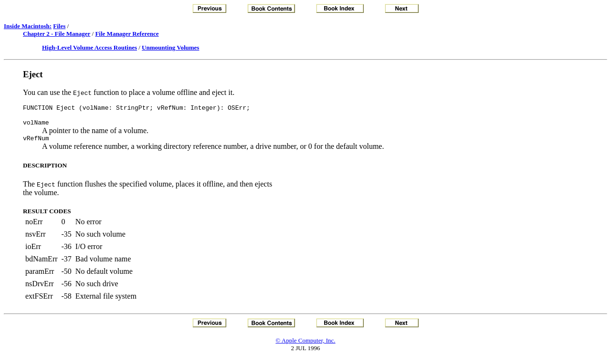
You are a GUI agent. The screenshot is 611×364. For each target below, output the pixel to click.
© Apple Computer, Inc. (305, 345)
